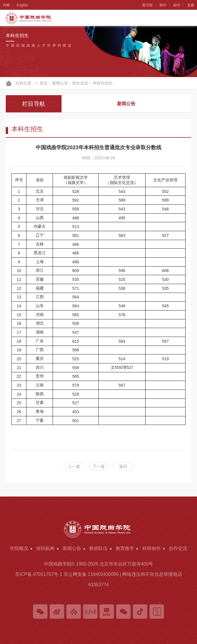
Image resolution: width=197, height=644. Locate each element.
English (22, 5)
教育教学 (125, 548)
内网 (6, 5)
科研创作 (152, 548)
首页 (44, 83)
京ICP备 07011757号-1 (39, 574)
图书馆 (148, 5)
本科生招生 (103, 83)
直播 (191, 5)
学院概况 (19, 548)
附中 (163, 5)
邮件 (177, 5)
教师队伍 (98, 548)
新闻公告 (60, 83)
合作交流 (178, 548)
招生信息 (80, 83)
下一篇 (99, 466)
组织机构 (45, 548)
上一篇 (74, 466)
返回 (123, 466)
